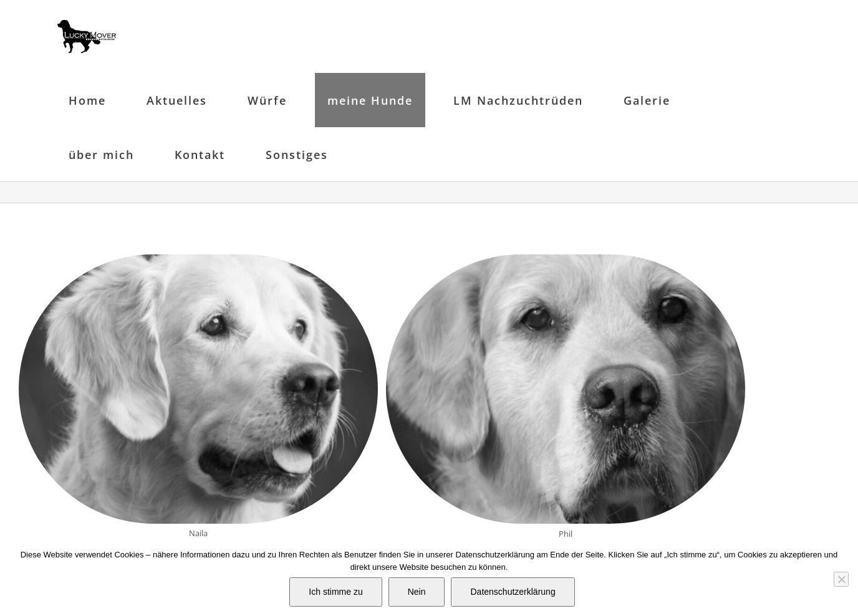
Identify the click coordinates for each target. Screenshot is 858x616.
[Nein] (841, 579)
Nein (417, 592)
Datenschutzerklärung (513, 592)
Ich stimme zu (335, 592)
